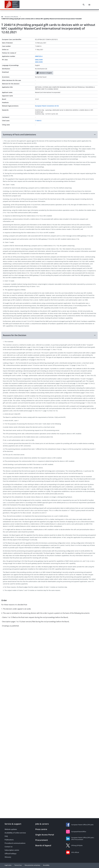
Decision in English (44, 73)
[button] (49, 135)
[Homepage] (2, 17)
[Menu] (89, 5)
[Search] (84, 5)
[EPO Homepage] (12, 5)
